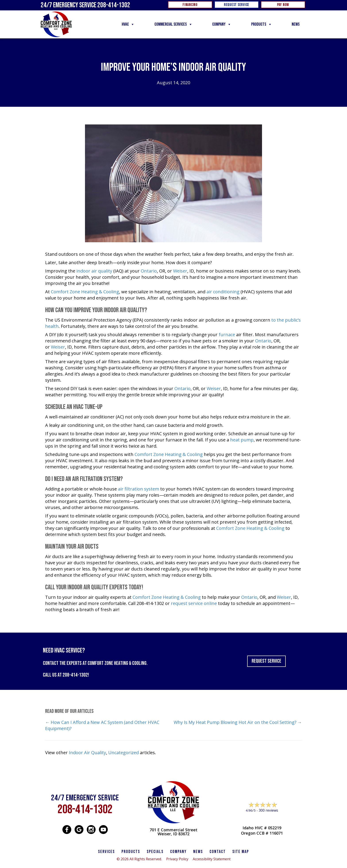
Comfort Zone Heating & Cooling (85, 292)
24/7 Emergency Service (85, 5)
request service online (194, 603)
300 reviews (268, 810)
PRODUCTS (131, 852)
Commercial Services (173, 24)
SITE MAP (241, 852)
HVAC (128, 24)
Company (222, 24)
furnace (227, 335)
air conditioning (223, 292)
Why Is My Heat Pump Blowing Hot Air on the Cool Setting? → (238, 722)
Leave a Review (262, 819)
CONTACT (218, 852)
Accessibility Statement (212, 859)
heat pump (242, 440)
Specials (155, 852)
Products (262, 24)
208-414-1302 (75, 675)
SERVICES (106, 852)
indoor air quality (94, 271)
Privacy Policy (177, 859)
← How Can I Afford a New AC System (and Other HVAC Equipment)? (102, 725)
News (296, 24)
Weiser (180, 271)
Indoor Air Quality (87, 753)
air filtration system (139, 489)
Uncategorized (123, 753)
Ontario (149, 271)
